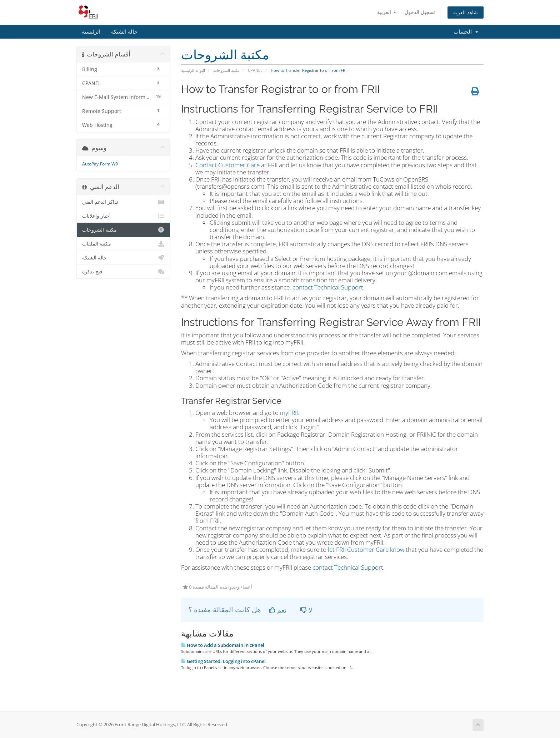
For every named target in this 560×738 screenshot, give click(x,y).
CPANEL (255, 70)
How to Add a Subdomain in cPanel (223, 645)
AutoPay (90, 164)
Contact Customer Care (227, 165)
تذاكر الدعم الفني (123, 202)
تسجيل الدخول (420, 12)
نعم (278, 610)
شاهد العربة (466, 12)
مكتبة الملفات (123, 244)
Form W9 (109, 164)
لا (306, 610)
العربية (387, 12)
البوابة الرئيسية (193, 70)
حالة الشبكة (124, 32)
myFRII (289, 413)
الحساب (466, 32)
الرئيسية (91, 32)
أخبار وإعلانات (123, 216)
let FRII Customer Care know (366, 549)
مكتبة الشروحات (226, 70)
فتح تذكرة (123, 272)
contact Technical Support (328, 287)
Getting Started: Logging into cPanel (223, 661)
